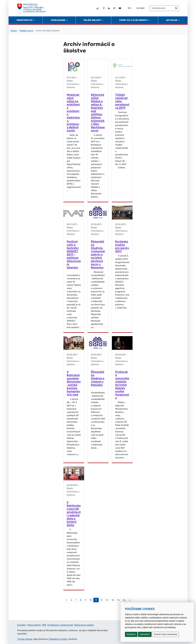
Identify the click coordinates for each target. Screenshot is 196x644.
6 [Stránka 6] (71, 600)
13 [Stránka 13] (107, 600)
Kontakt (141, 9)
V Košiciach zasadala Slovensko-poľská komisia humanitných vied (74, 383)
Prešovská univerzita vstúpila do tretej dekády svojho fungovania (122, 385)
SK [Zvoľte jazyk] (129, 9)
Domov (14, 31)
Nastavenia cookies (84, 625)
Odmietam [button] (145, 634)
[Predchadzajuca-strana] (67, 600)
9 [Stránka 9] (85, 600)
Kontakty (22, 625)
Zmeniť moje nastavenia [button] (165, 634)
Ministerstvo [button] (24, 22)
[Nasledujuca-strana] (129, 600)
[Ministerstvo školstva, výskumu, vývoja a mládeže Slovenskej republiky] (33, 9)
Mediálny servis (26, 31)
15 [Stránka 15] (118, 600)
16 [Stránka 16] (124, 600)
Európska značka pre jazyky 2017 (122, 246)
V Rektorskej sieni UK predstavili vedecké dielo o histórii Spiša (74, 514)
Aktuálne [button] (172, 22)
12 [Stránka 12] (101, 600)
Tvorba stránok (25, 639)
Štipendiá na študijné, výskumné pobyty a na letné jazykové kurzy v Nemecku (98, 254)
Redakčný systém (59, 639)
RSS (44, 625)
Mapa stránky (34, 625)
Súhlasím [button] (131, 634)
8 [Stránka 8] (81, 600)
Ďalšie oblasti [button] (92, 22)
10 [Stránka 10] (91, 600)
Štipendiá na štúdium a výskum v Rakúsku (98, 378)
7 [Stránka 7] (76, 600)
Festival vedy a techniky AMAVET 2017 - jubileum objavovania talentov (74, 254)
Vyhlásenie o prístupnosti (60, 625)
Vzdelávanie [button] (58, 22)
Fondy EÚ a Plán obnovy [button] (133, 22)
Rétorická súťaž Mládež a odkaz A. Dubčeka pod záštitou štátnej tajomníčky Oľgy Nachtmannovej (98, 113)
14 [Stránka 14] (113, 600)
